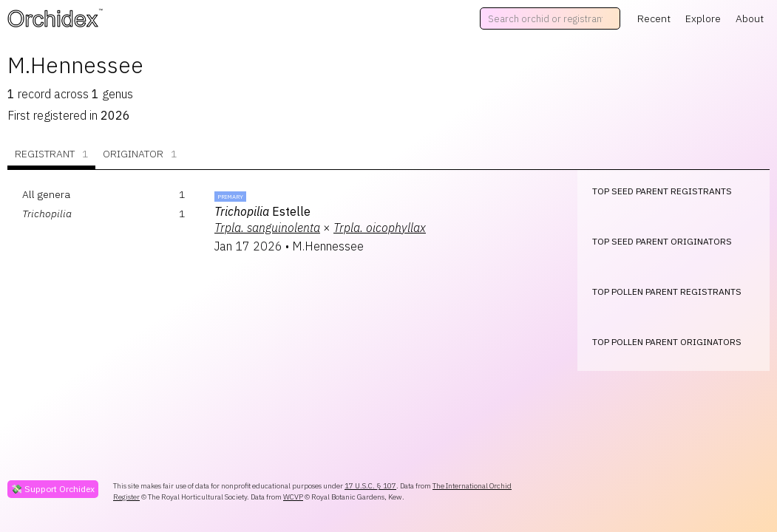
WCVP (293, 497)
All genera (46, 194)
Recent (654, 18)
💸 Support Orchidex (53, 489)
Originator (140, 154)
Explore (703, 18)
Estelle (262, 211)
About (750, 18)
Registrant (51, 154)
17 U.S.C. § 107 (370, 486)
